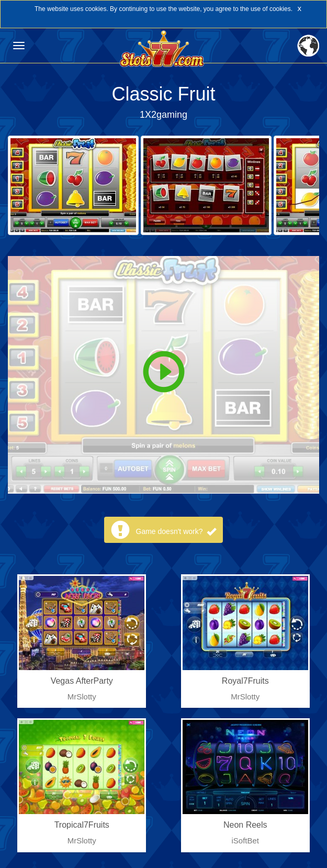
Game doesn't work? (176, 531)
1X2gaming (163, 115)
